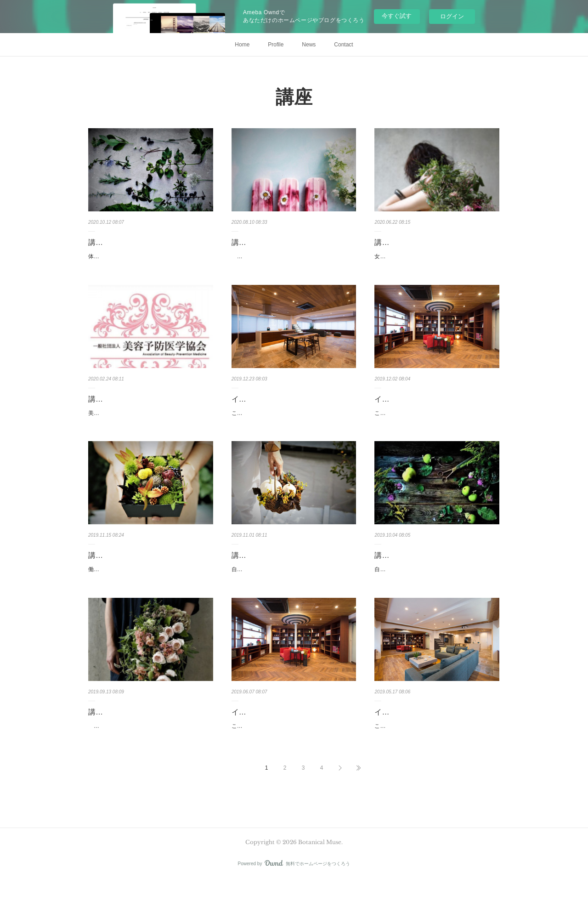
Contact (343, 45)
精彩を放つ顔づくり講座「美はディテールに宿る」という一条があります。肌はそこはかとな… (292, 261)
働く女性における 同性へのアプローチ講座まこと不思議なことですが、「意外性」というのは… (149, 594)
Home (242, 45)
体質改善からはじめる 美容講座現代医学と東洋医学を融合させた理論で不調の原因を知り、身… (149, 261)
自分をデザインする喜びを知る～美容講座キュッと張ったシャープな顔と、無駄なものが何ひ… (149, 761)
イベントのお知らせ (265, 409)
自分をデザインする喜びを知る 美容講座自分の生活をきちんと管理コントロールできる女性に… (435, 594)
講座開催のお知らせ (121, 242)
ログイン (452, 16)
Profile (276, 45)
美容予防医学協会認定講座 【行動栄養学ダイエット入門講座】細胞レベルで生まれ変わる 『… (149, 428)
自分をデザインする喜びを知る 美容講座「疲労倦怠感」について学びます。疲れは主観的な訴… (292, 594)
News (309, 45)
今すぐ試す (397, 16)
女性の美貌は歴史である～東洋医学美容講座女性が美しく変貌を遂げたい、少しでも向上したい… (435, 261)
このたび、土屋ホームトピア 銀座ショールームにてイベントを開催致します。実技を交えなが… (292, 428)
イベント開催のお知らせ (415, 409)
